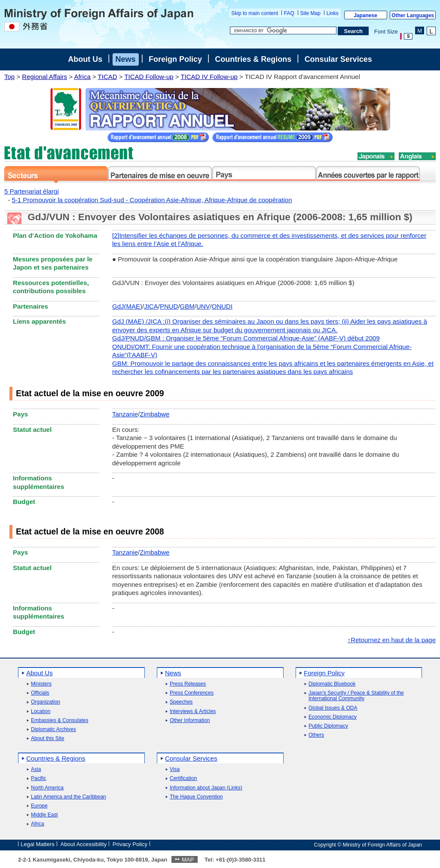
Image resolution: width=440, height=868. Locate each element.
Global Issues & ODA (333, 708)
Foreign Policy (175, 59)
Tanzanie (125, 414)
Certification (183, 778)
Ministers (41, 684)
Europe (39, 806)
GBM (187, 306)
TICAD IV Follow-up (209, 77)
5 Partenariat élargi (32, 191)
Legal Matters (38, 844)
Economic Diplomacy (333, 717)
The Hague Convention (196, 797)
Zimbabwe (154, 414)
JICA (151, 306)
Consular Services (338, 59)
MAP (188, 860)
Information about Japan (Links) (206, 788)
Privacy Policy (130, 844)
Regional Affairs (44, 77)
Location (41, 712)
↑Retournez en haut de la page (392, 640)
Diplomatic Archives (53, 730)
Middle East (44, 815)
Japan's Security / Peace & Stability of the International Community (356, 696)
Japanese (365, 15)
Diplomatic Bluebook (332, 684)
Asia (36, 769)
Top (9, 77)
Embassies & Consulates (60, 721)
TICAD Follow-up (149, 77)
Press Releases (188, 684)
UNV (203, 306)
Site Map (310, 13)
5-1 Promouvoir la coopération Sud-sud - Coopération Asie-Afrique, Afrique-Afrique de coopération (152, 200)
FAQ (289, 13)
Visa (175, 769)
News (126, 59)
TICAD (108, 77)
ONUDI (222, 306)
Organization (46, 702)
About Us (85, 59)
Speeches (181, 702)
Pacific (38, 778)
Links (333, 13)
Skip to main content (255, 13)
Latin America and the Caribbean (69, 797)
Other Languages (413, 15)
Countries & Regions (253, 59)
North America (47, 788)
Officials (40, 693)
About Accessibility (84, 844)
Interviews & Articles (193, 712)
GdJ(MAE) (127, 306)
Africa (82, 77)
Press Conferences (192, 693)
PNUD (169, 306)
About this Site (47, 739)
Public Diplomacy (328, 726)
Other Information (190, 721)
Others (316, 735)
